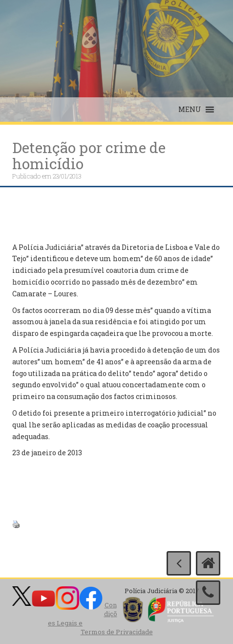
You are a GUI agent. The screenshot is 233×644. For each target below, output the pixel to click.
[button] (190, 110)
